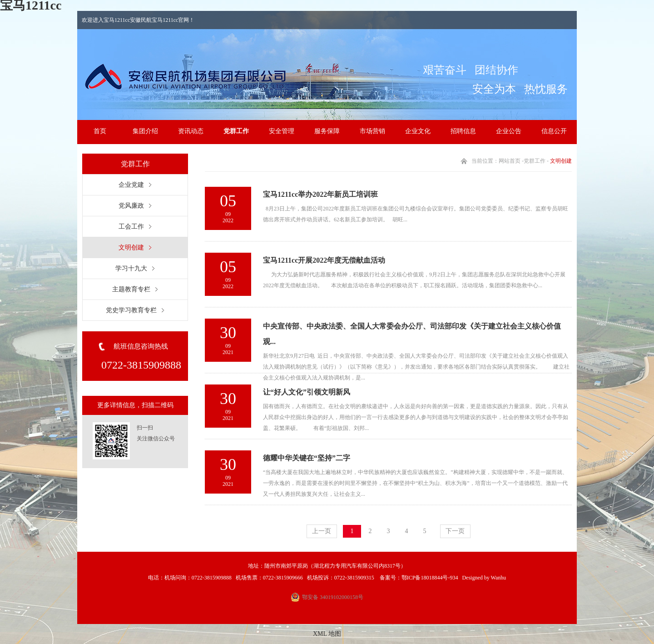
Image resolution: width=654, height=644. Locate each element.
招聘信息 (463, 131)
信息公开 (554, 131)
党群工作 (236, 131)
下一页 (455, 531)
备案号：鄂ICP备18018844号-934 (418, 578)
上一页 (322, 531)
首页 (100, 131)
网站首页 (510, 161)
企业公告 (509, 131)
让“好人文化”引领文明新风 (307, 392)
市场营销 (372, 131)
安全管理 (282, 131)
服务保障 (327, 131)
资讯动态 (191, 131)
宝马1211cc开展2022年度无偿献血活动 (324, 260)
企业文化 (418, 131)
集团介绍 (145, 131)
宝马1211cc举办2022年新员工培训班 (320, 194)
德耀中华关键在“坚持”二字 (307, 458)
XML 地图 (327, 634)
